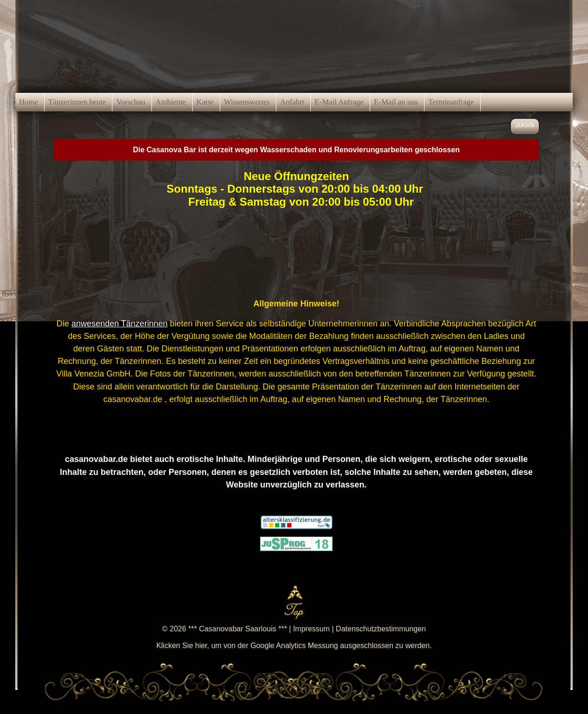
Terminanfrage (451, 102)
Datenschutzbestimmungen (381, 629)
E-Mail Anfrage (339, 102)
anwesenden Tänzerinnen (120, 324)
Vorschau (131, 102)
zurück (525, 125)
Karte (205, 102)
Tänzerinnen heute (77, 102)
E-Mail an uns (396, 102)
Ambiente (171, 102)
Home (29, 102)
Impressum (311, 629)
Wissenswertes (247, 102)
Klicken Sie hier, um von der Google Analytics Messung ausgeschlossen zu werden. (294, 646)
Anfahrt (292, 102)
